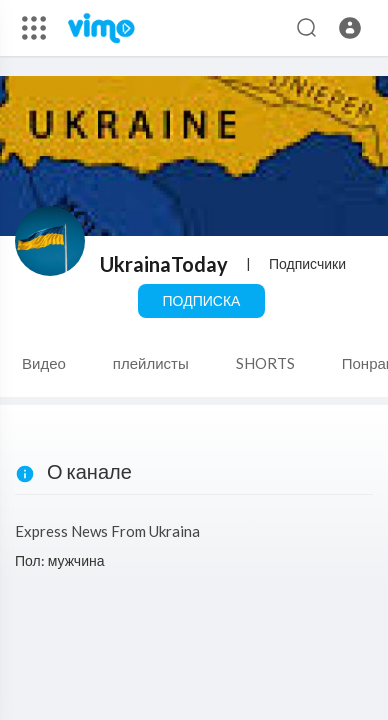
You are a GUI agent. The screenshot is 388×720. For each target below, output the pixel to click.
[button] (350, 28)
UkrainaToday (164, 264)
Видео (44, 363)
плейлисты (151, 363)
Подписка (202, 300)
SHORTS (265, 363)
